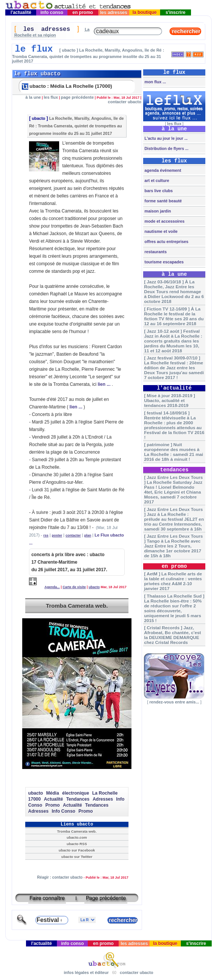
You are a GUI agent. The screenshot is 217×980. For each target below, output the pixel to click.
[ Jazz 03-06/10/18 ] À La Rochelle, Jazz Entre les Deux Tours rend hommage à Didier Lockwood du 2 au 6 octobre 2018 (174, 291)
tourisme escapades (164, 262)
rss (46, 535)
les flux (51, 97)
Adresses (103, 799)
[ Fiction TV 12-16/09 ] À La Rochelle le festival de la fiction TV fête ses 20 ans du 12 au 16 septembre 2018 (174, 316)
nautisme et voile (161, 231)
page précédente (77, 97)
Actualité (54, 799)
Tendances (78, 799)
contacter (73, 535)
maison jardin (157, 211)
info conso (52, 12)
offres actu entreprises (166, 242)
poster (57, 535)
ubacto (38, 118)
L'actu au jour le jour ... (166, 138)
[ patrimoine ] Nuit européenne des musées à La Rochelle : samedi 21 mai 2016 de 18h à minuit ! (173, 452)
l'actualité (21, 12)
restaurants (155, 252)
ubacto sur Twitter (77, 857)
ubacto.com (77, 837)
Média (53, 793)
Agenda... (52, 587)
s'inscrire (176, 12)
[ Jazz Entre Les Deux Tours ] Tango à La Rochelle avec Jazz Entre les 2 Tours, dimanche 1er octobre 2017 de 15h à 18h (173, 546)
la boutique (144, 12)
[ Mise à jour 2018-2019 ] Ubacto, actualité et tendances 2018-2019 (169, 400)
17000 (34, 799)
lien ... (104, 384)
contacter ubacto (125, 102)
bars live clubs (158, 191)
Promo (53, 805)
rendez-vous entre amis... (174, 702)
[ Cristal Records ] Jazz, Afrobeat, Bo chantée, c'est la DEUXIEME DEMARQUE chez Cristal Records (172, 635)
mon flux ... (155, 82)
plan (88, 535)
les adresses (114, 12)
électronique (76, 793)
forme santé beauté (163, 201)
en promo (83, 12)
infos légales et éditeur (86, 972)
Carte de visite (74, 587)
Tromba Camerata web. (77, 606)
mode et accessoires (164, 221)
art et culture (156, 180)
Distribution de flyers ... (166, 148)
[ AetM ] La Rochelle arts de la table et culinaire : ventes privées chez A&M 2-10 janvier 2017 (173, 581)
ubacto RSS (77, 844)
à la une (33, 97)
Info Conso (63, 811)
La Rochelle (105, 793)
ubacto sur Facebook (77, 850)
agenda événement (162, 170)
